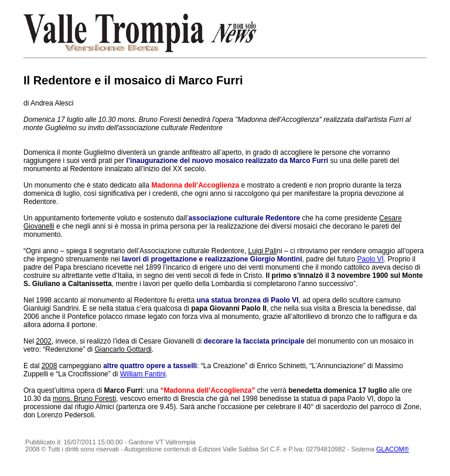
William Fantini (143, 374)
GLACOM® (393, 449)
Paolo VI (371, 259)
